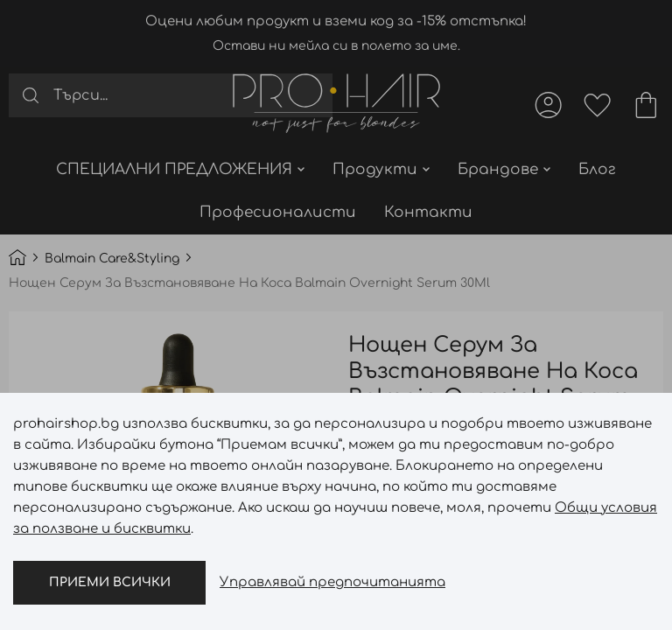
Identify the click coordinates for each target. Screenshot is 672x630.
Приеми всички (110, 582)
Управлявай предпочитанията (332, 582)
